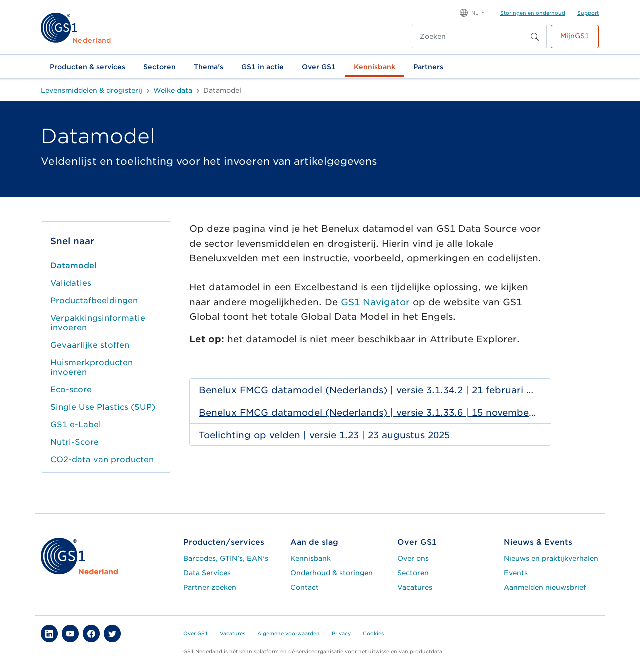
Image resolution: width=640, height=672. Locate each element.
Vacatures (415, 587)
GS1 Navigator (375, 302)
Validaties (71, 283)
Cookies (373, 633)
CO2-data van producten (102, 459)
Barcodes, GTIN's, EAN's (226, 558)
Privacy (341, 633)
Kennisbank (375, 67)
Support (588, 13)
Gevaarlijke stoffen (90, 345)
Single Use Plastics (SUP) (103, 407)
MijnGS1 (575, 36)
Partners (428, 67)
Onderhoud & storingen (332, 573)
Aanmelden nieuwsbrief (545, 587)
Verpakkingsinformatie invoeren (98, 323)
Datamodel (74, 266)
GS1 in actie (263, 67)
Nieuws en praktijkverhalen (551, 558)
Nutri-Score (75, 442)
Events (516, 573)
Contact (305, 587)
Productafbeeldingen (94, 301)
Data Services (207, 573)
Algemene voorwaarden (289, 633)
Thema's (209, 67)
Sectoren (160, 67)
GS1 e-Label (76, 424)
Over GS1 (319, 67)
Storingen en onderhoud (533, 13)
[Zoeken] (469, 37)
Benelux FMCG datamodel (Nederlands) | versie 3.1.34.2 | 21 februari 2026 (368, 390)
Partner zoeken (210, 587)
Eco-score (71, 389)
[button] (472, 12)
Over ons (413, 558)
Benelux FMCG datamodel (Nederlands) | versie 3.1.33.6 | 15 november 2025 (368, 412)
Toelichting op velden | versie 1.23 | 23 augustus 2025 (324, 435)
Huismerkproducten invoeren (92, 367)
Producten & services (88, 67)
